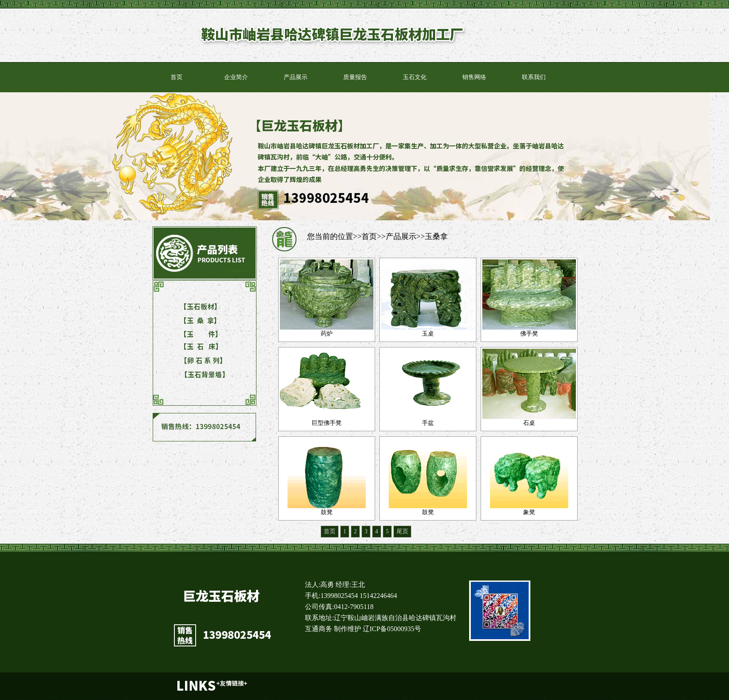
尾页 (402, 531)
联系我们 (534, 77)
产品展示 (296, 77)
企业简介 (236, 77)
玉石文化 (415, 77)
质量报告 (355, 77)
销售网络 (474, 77)
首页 (177, 77)
